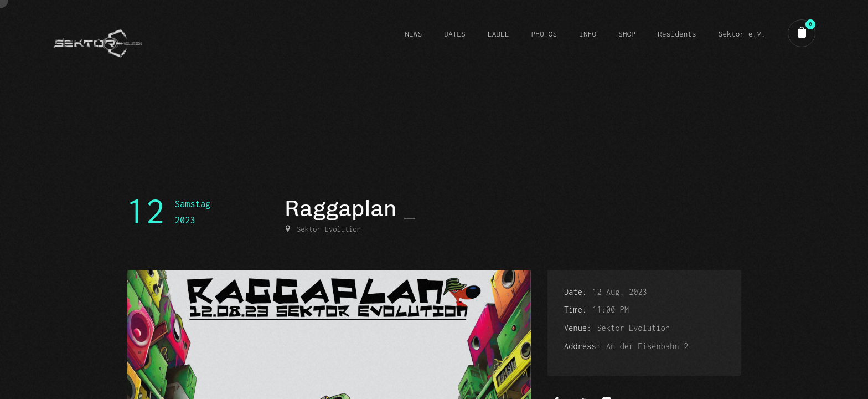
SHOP (627, 34)
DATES (455, 34)
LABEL (498, 34)
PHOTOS (544, 34)
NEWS (413, 34)
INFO (588, 34)
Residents (677, 34)
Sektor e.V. (742, 34)
